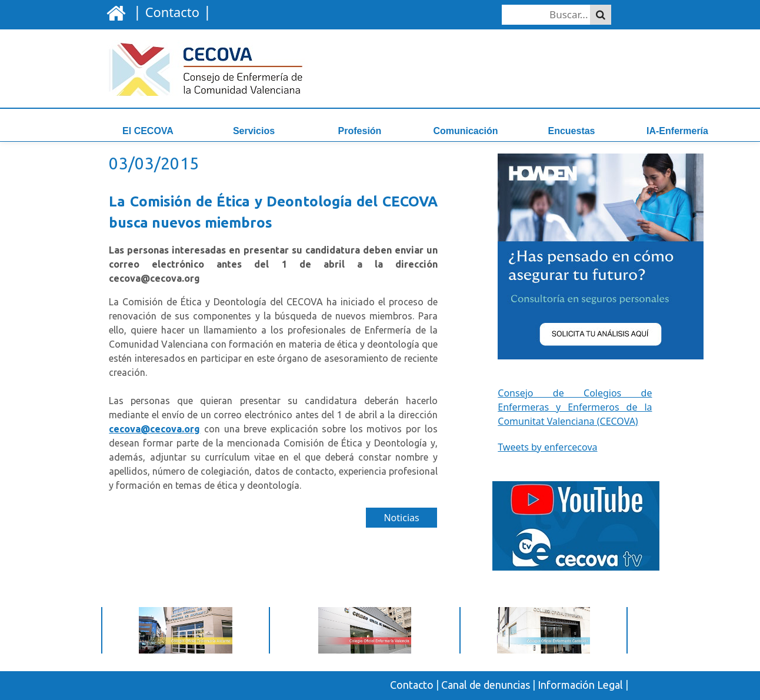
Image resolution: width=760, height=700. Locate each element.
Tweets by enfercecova (547, 447)
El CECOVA (148, 131)
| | (170, 11)
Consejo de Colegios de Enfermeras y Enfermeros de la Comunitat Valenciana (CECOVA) (575, 407)
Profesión (360, 131)
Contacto (412, 685)
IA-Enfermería (677, 131)
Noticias (401, 518)
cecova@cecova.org (154, 429)
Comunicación (465, 131)
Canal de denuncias (486, 685)
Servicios (254, 131)
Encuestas (571, 131)
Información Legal (580, 685)
